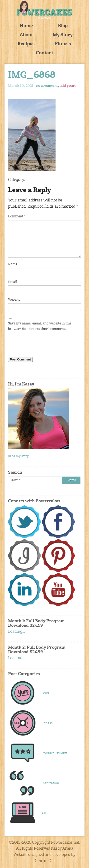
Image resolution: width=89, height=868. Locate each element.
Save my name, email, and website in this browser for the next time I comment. (40, 326)
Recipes (26, 44)
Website (14, 300)
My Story (63, 35)
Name (13, 264)
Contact (44, 53)
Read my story (18, 456)
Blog (63, 26)
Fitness (63, 44)
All (44, 813)
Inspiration (50, 783)
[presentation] (44, 345)
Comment (17, 216)
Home (26, 26)
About (26, 35)
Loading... (17, 632)
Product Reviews (54, 753)
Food (45, 693)
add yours (68, 86)
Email (13, 282)
